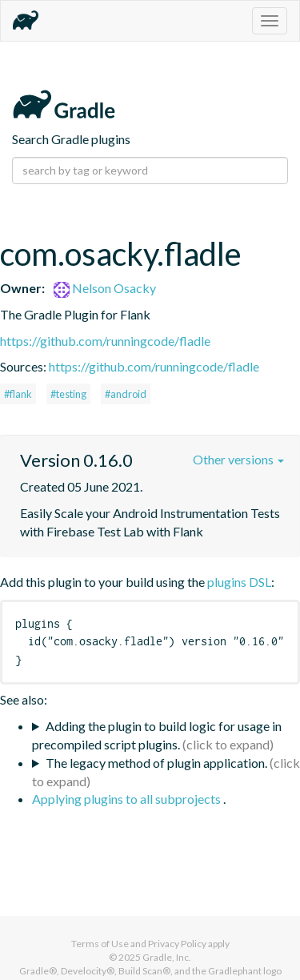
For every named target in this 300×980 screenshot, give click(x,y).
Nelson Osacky (105, 288)
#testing (68, 394)
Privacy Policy (177, 944)
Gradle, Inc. (167, 957)
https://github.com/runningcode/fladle (105, 341)
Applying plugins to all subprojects (128, 799)
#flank (18, 394)
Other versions (238, 459)
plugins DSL (239, 582)
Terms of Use (100, 944)
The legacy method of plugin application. (156, 763)
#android (126, 394)
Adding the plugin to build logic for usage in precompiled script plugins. (157, 735)
